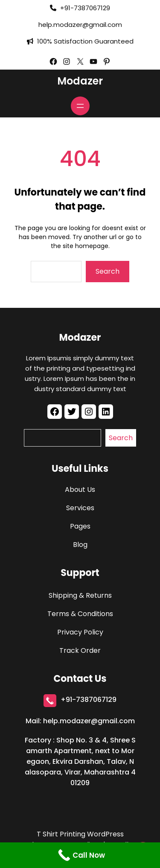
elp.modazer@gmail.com (82, 25)
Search (108, 271)
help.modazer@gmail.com (89, 721)
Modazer (80, 81)
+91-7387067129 (89, 700)
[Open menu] (80, 106)
